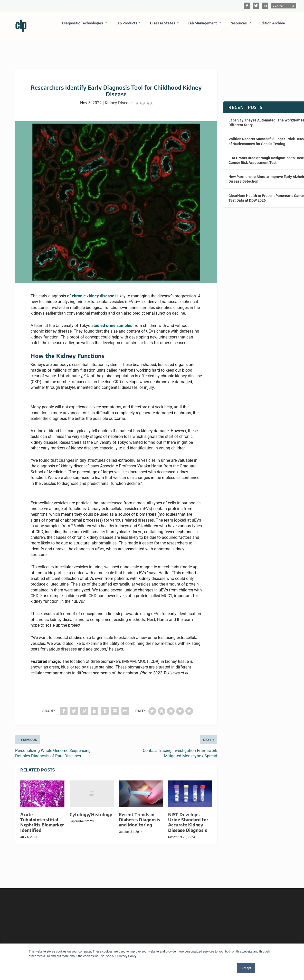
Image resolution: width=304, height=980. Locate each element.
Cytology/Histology (91, 810)
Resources (238, 27)
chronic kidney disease (93, 291)
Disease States (163, 27)
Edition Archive (272, 27)
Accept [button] (246, 968)
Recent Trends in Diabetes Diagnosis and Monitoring (140, 815)
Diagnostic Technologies (83, 27)
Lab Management (202, 27)
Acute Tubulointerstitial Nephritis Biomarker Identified (42, 818)
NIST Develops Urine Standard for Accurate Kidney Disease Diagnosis (188, 818)
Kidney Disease (119, 98)
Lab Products (126, 27)
